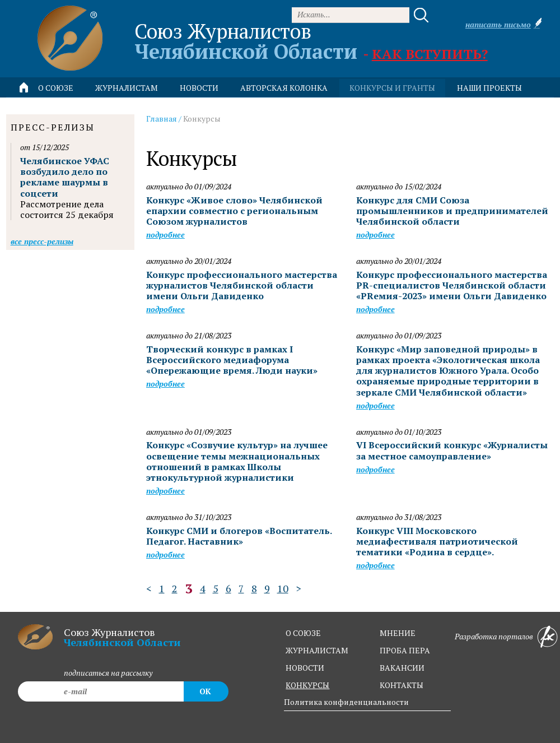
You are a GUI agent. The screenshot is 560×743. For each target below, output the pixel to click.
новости (199, 88)
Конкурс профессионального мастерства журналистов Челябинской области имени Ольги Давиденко (242, 285)
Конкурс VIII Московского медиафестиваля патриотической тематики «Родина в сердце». (437, 541)
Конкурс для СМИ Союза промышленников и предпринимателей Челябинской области (452, 211)
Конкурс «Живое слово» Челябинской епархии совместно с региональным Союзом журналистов (234, 211)
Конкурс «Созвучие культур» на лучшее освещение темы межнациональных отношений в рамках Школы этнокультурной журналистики (237, 461)
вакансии (402, 668)
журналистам (317, 650)
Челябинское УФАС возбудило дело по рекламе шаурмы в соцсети (65, 177)
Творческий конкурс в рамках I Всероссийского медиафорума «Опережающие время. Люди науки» (232, 360)
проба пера (405, 650)
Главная (162, 119)
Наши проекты (489, 88)
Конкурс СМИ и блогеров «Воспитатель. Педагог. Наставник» (239, 536)
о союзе (303, 633)
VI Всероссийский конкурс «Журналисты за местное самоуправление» (452, 450)
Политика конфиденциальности (346, 702)
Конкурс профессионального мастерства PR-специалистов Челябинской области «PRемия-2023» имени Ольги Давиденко (452, 285)
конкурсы (307, 685)
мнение (398, 633)
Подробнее (165, 234)
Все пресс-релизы (42, 241)
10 (283, 588)
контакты (402, 685)
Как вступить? (430, 54)
